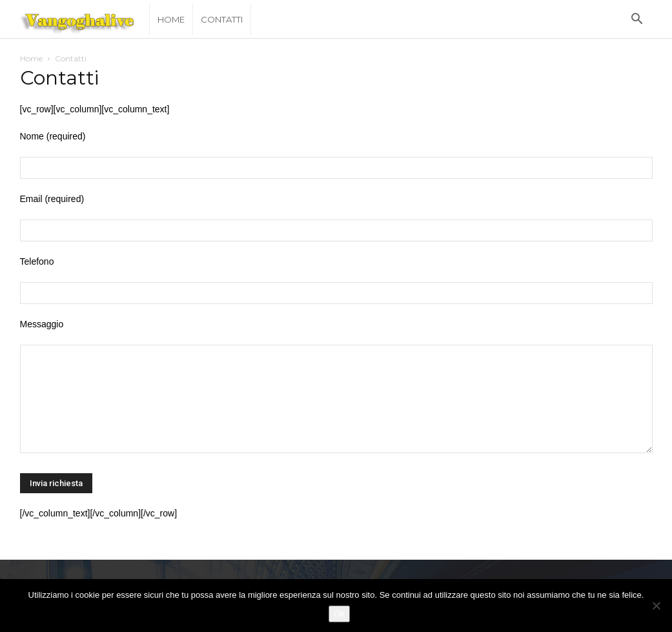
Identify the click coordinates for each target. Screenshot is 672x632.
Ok (339, 614)
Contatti (222, 19)
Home (171, 19)
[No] (656, 606)
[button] (637, 20)
